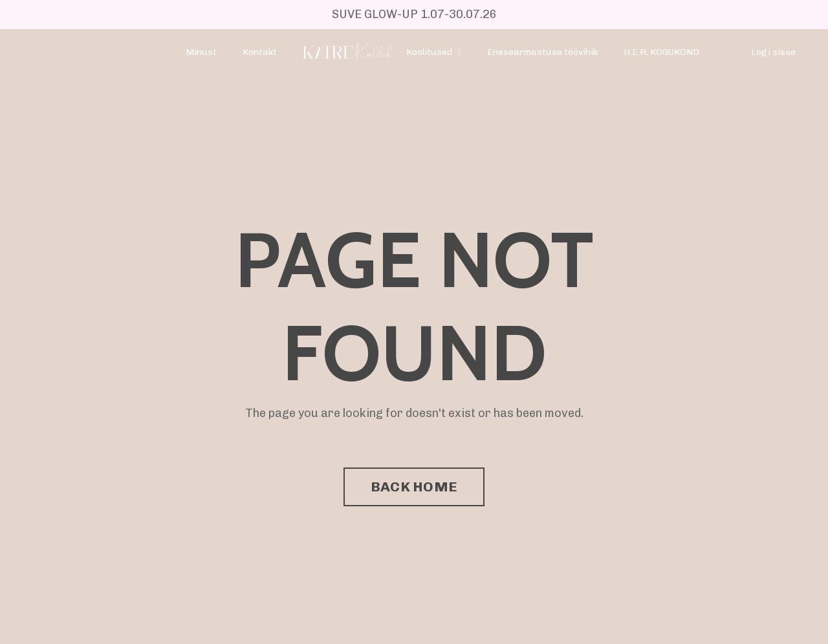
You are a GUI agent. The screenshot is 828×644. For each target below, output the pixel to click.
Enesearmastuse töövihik (542, 52)
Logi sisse (773, 52)
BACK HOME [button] (414, 487)
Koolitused (433, 52)
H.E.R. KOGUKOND (661, 52)
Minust (201, 52)
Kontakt (260, 52)
